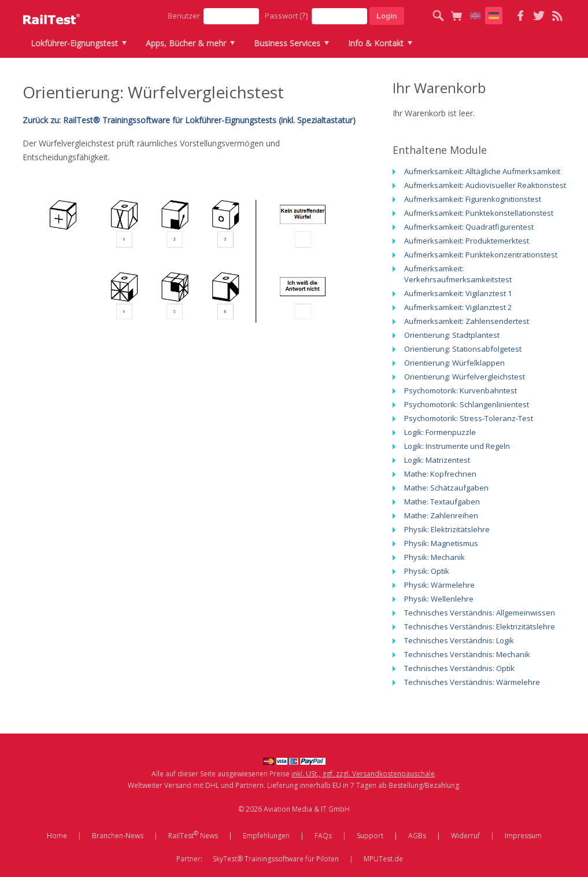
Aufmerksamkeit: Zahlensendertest (467, 321)
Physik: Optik (427, 571)
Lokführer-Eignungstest (74, 43)
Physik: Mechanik (434, 557)
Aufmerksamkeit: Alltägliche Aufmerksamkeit (482, 171)
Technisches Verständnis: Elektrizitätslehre (480, 627)
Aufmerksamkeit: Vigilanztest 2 (458, 307)
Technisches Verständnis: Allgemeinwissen (480, 613)
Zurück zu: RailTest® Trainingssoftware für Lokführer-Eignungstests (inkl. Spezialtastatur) (189, 120)
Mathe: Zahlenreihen (441, 515)
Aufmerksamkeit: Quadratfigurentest (469, 227)
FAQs (323, 836)
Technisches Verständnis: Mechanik (467, 654)
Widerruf (465, 836)
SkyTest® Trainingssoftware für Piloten (276, 859)
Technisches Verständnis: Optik (459, 668)
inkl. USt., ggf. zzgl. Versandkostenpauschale (363, 774)
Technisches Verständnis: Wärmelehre (472, 682)
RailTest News (193, 835)
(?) (304, 15)
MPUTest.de (383, 859)
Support (370, 836)
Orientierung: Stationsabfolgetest (463, 349)
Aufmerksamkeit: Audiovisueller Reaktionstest (485, 185)
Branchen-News (118, 836)
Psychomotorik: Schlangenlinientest (467, 404)
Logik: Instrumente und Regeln (457, 446)
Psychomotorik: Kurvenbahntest (461, 390)
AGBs (417, 836)
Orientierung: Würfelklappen (454, 363)
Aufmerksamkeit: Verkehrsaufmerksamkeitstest (458, 274)
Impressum (523, 836)
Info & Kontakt (376, 43)
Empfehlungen (266, 836)
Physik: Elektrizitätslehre (447, 529)
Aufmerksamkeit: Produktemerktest (467, 241)
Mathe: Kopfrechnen (440, 474)
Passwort (286, 15)
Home (57, 836)
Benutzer (184, 16)
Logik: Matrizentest (437, 460)
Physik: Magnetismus (441, 543)
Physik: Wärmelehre (439, 585)
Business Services (287, 43)
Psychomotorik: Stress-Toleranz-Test (469, 418)
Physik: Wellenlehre (439, 599)
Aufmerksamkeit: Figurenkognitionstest (473, 199)
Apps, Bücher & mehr (186, 43)
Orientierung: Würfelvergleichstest (465, 377)
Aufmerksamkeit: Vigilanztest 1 (458, 293)
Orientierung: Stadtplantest (452, 335)
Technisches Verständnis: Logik (459, 640)
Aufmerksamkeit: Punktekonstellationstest (479, 213)
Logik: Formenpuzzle (440, 432)
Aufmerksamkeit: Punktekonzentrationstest (481, 255)
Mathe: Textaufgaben (442, 502)
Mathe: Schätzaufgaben (446, 488)
